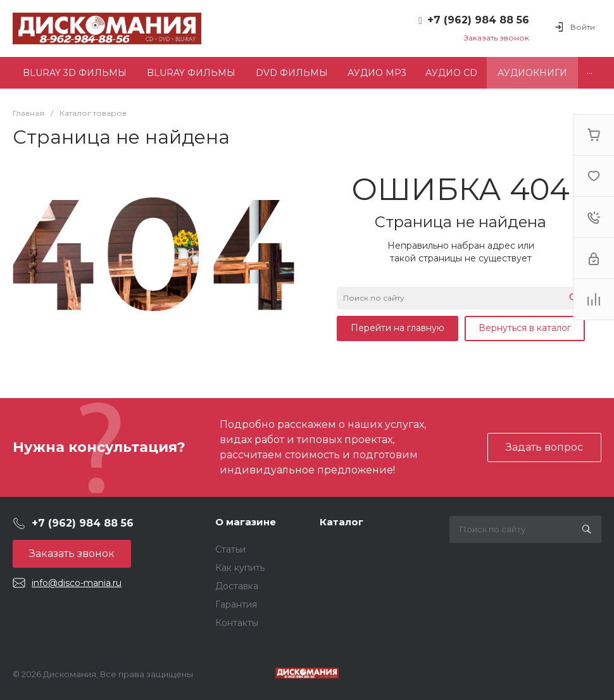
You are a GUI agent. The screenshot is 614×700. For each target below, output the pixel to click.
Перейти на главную (398, 328)
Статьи (230, 549)
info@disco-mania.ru (77, 583)
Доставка (237, 586)
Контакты (237, 623)
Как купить (240, 568)
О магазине (246, 522)
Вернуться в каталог (525, 328)
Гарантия (236, 604)
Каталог (341, 522)
